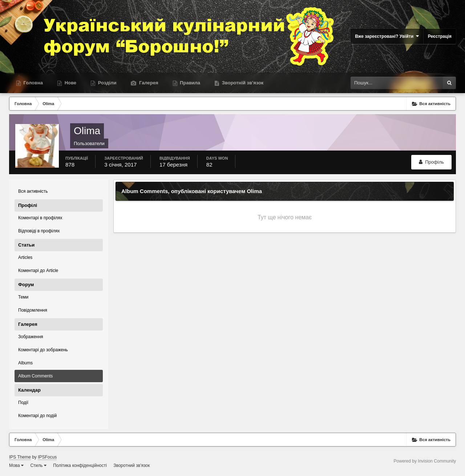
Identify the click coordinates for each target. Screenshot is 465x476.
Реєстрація (440, 36)
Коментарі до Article (38, 271)
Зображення (31, 337)
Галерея (148, 83)
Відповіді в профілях (39, 231)
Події (23, 403)
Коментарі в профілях (40, 218)
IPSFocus (47, 457)
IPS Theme (20, 457)
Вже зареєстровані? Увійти (387, 36)
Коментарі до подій (37, 416)
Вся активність (33, 191)
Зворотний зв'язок (132, 465)
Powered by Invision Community (425, 461)
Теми (23, 297)
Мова (16, 465)
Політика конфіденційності (80, 465)
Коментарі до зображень (43, 350)
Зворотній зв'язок (242, 83)
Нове (70, 83)
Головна (33, 83)
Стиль (38, 465)
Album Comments (35, 376)
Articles (25, 257)
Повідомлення (33, 310)
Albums (25, 363)
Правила (190, 83)
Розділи (106, 83)
